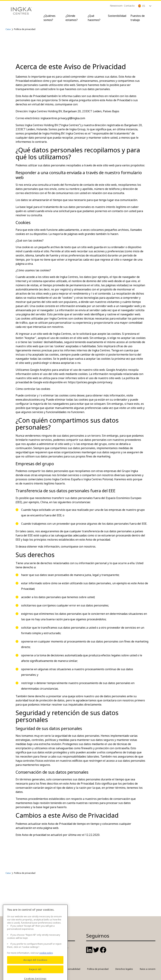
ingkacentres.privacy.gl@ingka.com (63, 118)
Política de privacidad (98, 969)
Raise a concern (148, 969)
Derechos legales (124, 969)
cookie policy (46, 970)
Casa (8, 29)
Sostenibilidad (117, 16)
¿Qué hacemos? (94, 18)
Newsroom (116, 6)
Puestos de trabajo (138, 18)
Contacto (129, 6)
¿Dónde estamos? (72, 18)
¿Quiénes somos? (49, 18)
